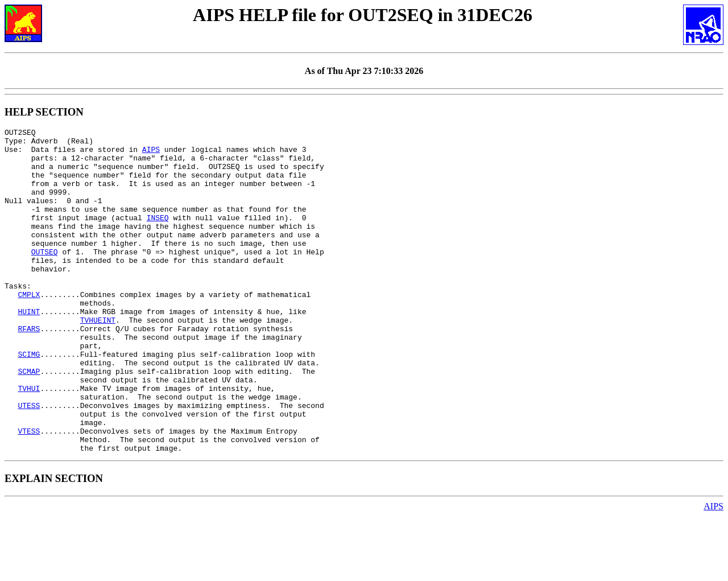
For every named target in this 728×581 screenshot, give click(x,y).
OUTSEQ (45, 277)
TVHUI (29, 441)
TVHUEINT (98, 359)
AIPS (151, 154)
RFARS (29, 369)
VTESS (29, 492)
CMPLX (29, 328)
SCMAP (29, 421)
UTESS (29, 461)
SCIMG (29, 400)
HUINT (29, 349)
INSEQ (158, 236)
